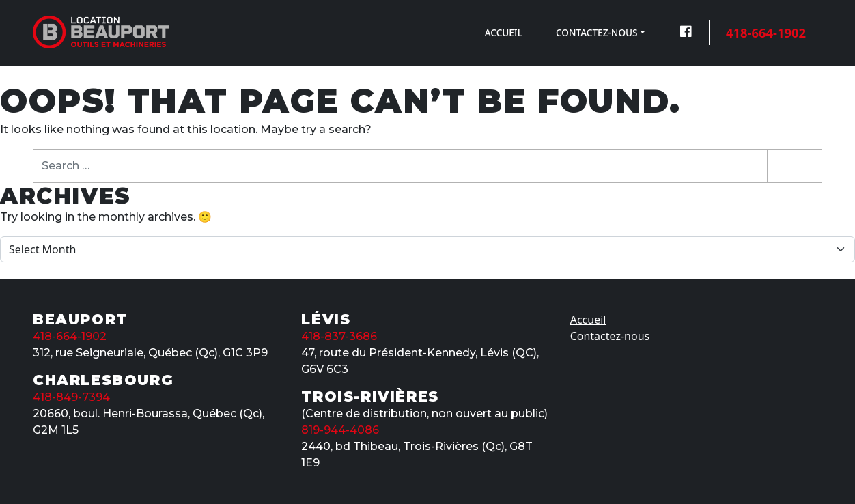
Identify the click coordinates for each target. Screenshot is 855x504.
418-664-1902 (766, 32)
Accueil (504, 32)
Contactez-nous (597, 32)
